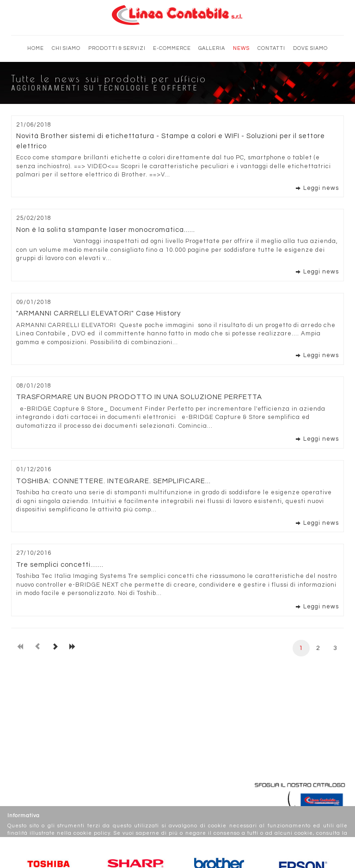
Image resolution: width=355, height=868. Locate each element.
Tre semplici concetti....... (60, 565)
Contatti (271, 48)
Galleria (212, 48)
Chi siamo (66, 48)
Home (36, 48)
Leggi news (321, 188)
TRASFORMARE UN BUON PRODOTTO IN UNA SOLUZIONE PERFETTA (139, 397)
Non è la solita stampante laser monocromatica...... (106, 230)
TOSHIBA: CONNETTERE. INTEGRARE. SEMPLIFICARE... (113, 481)
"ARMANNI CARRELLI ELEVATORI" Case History (98, 313)
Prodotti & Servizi (117, 48)
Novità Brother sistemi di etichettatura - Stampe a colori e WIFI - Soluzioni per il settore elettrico (171, 141)
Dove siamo (310, 48)
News (241, 48)
